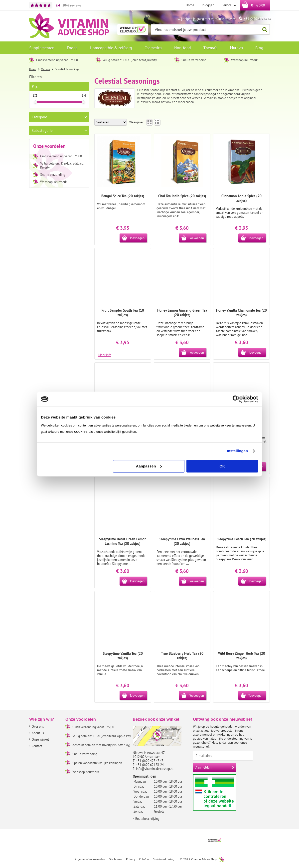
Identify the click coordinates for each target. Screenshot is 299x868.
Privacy (131, 859)
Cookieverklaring (163, 859)
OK (222, 466)
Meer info (105, 355)
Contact (37, 746)
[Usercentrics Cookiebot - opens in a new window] (236, 399)
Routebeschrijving (147, 819)
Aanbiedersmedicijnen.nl (224, 792)
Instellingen (237, 451)
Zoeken (263, 30)
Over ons (38, 726)
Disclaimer (116, 859)
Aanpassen (149, 466)
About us (38, 733)
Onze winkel (40, 739)
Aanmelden (203, 767)
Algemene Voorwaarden (90, 859)
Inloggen (208, 5)
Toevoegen (137, 238)
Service (227, 5)
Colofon (144, 859)
